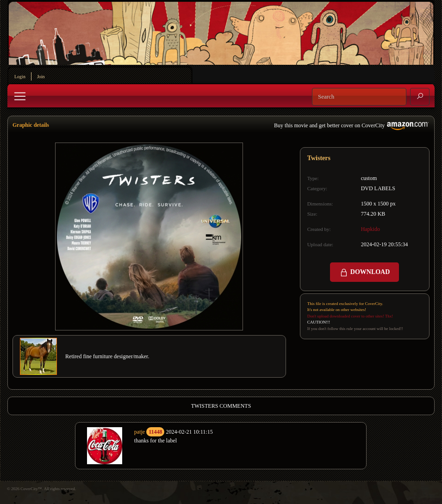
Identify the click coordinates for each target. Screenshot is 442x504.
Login (20, 77)
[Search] (359, 97)
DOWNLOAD (364, 273)
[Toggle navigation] (20, 96)
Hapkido (370, 229)
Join (41, 77)
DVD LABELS (378, 188)
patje (140, 432)
